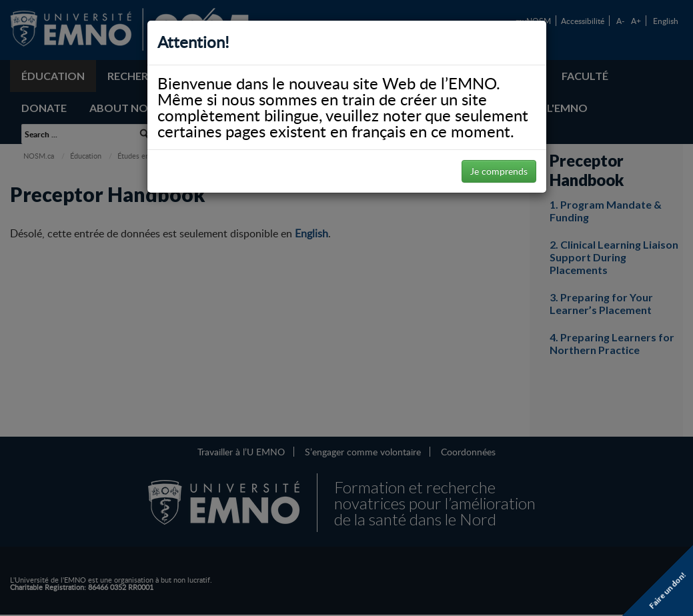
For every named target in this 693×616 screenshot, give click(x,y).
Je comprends (499, 171)
